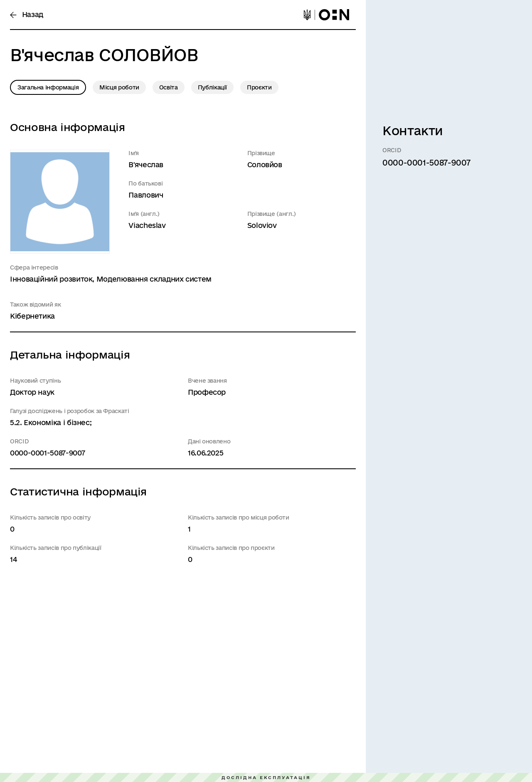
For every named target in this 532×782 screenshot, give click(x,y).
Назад (27, 14)
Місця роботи (119, 87)
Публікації (212, 87)
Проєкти (259, 87)
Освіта (169, 87)
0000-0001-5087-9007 (47, 453)
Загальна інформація (48, 87)
